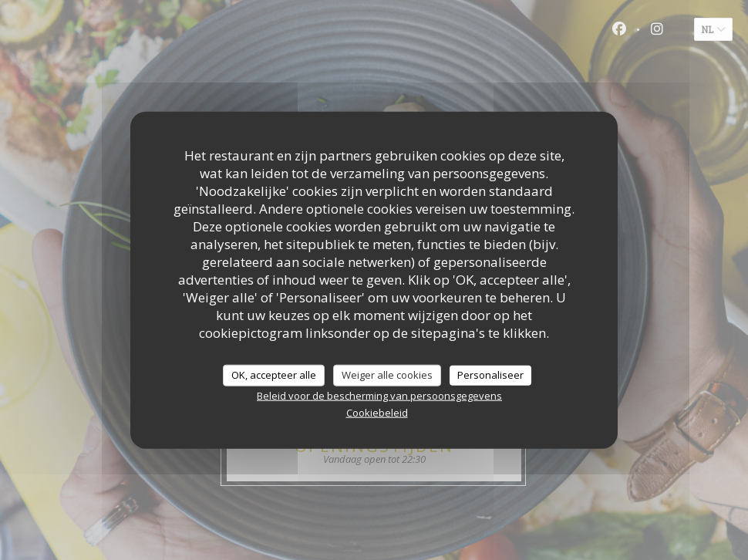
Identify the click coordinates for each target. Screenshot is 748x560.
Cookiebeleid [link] (377, 412)
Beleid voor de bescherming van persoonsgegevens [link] (379, 395)
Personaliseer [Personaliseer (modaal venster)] (490, 375)
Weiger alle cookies (387, 375)
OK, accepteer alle (274, 375)
